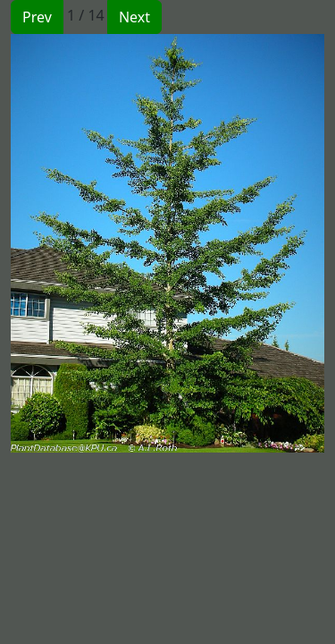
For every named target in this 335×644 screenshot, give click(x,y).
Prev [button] (37, 17)
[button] (89, 243)
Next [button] (134, 17)
